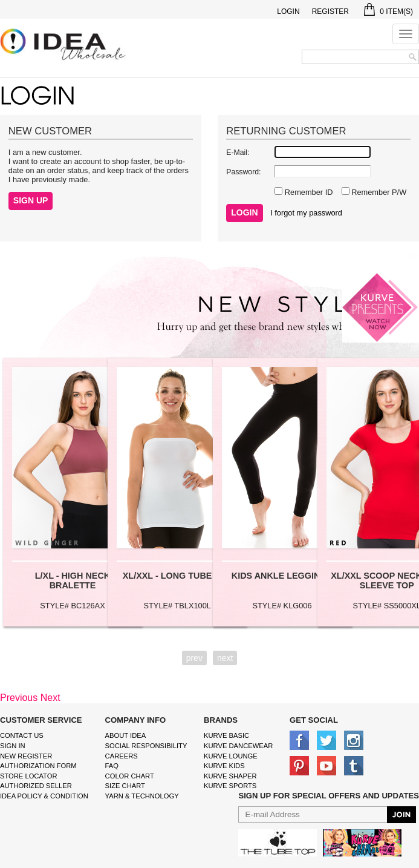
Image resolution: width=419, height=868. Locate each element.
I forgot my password (306, 213)
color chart (130, 776)
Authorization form (38, 766)
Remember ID (307, 192)
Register (330, 12)
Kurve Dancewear (238, 746)
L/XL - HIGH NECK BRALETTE (73, 580)
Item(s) (388, 12)
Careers (122, 756)
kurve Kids (224, 766)
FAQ (112, 766)
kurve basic (226, 735)
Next (50, 698)
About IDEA (126, 735)
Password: (243, 172)
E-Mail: (238, 153)
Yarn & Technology (142, 796)
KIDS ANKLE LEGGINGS (282, 576)
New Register (26, 756)
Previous (19, 698)
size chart (125, 786)
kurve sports (230, 786)
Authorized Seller (36, 786)
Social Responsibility (146, 746)
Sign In (13, 746)
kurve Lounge (231, 756)
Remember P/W (378, 192)
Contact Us (22, 735)
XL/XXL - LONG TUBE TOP (177, 576)
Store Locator (29, 776)
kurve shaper (230, 776)
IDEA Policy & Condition (44, 796)
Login (288, 12)
